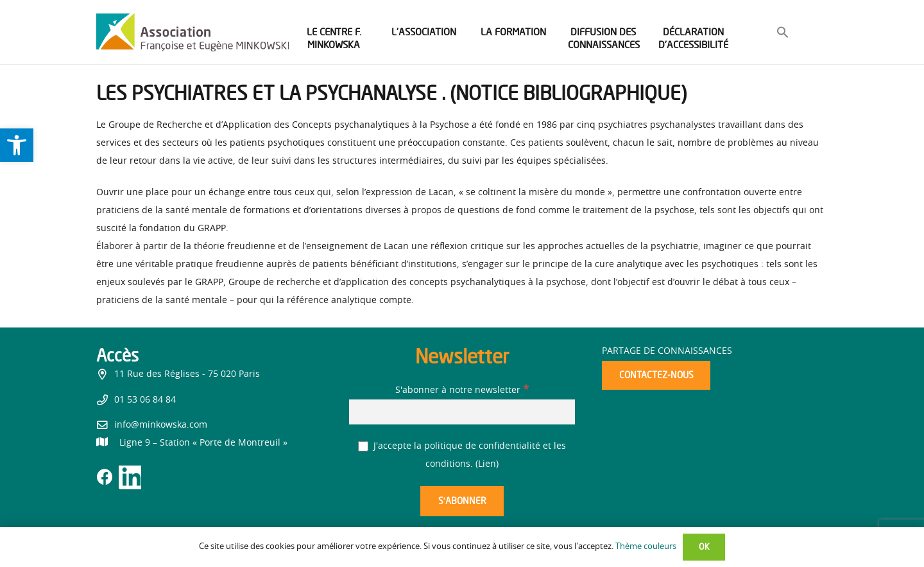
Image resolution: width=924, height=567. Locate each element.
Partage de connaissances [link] (667, 351)
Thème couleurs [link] (646, 547)
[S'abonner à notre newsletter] (462, 412)
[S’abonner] (462, 501)
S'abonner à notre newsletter (462, 390)
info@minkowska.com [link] (161, 425)
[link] (17, 145)
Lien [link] (487, 464)
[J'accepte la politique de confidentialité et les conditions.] (364, 447)
